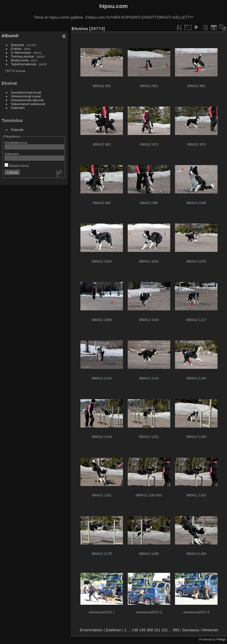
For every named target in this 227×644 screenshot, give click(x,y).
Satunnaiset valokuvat (28, 104)
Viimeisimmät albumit (27, 100)
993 (176, 630)
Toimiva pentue (23, 56)
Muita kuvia (20, 60)
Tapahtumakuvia (24, 64)
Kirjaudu (17, 129)
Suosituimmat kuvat (26, 92)
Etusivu (80, 28)
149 (142, 630)
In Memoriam (21, 52)
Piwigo (221, 639)
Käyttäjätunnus (16, 142)
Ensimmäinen (91, 630)
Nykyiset (17, 45)
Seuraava (190, 630)
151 (157, 630)
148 (135, 630)
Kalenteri (18, 108)
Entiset (16, 49)
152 (164, 630)
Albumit (10, 36)
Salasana (12, 154)
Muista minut (17, 166)
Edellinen (114, 630)
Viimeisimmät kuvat (26, 96)
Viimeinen (210, 630)
